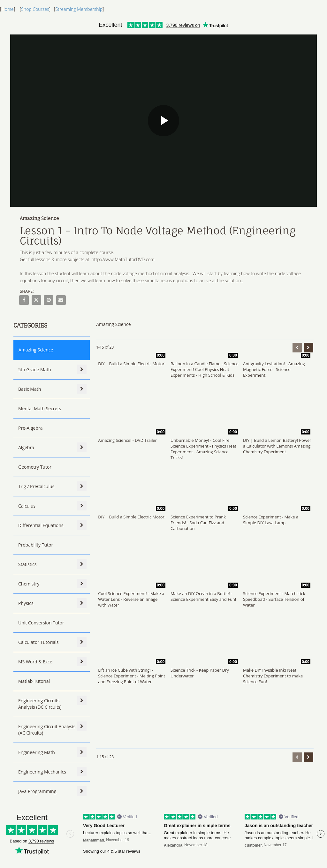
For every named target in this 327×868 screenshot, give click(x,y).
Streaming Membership (79, 9)
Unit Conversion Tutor (41, 623)
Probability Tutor (36, 545)
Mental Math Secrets (40, 408)
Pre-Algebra (30, 428)
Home (7, 9)
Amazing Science (36, 350)
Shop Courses (35, 9)
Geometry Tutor (35, 467)
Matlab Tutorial (34, 681)
